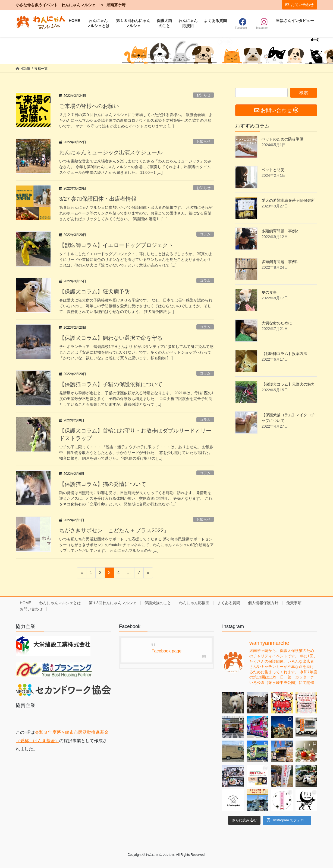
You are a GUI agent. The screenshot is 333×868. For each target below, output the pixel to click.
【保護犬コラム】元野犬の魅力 (288, 384)
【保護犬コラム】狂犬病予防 (95, 292)
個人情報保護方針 (263, 603)
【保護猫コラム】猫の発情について (103, 484)
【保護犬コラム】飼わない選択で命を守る (111, 338)
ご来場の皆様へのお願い (89, 106)
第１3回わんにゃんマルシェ (113, 603)
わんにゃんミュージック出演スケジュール (111, 152)
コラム (205, 234)
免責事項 (294, 603)
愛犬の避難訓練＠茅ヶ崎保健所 (288, 200)
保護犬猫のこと (158, 603)
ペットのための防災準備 (282, 139)
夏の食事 (269, 292)
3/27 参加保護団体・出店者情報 (98, 199)
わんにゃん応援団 (194, 603)
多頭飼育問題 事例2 (280, 231)
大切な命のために (277, 323)
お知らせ (203, 95)
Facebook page (166, 651)
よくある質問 (229, 603)
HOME (26, 603)
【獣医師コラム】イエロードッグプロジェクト (116, 245)
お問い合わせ (300, 5)
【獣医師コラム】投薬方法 (284, 354)
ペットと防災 (273, 170)
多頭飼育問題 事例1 (280, 262)
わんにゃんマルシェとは (60, 603)
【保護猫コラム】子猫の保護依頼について (111, 384)
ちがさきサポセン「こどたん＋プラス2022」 (114, 530)
